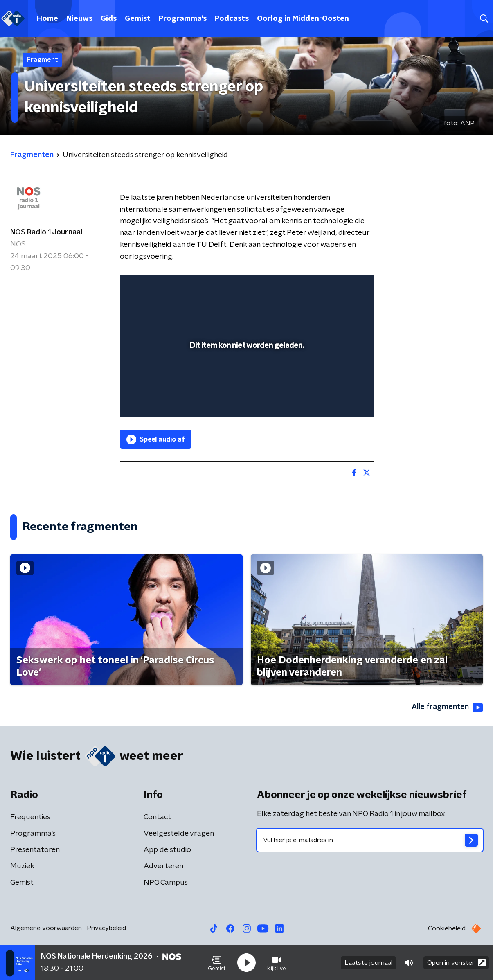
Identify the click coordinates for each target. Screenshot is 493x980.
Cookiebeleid (447, 928)
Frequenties (30, 817)
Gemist (138, 19)
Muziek (22, 866)
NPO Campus (166, 883)
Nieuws (79, 19)
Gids (109, 19)
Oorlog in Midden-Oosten (303, 19)
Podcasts (232, 19)
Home (47, 19)
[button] (217, 963)
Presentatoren (35, 850)
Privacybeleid (106, 928)
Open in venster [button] (456, 963)
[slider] (246, 378)
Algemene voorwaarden (46, 928)
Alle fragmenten (447, 707)
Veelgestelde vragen (179, 834)
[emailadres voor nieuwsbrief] (370, 840)
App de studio (167, 850)
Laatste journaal (368, 963)
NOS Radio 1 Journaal (46, 232)
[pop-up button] (337, 399)
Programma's (183, 19)
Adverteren (163, 866)
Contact (157, 817)
